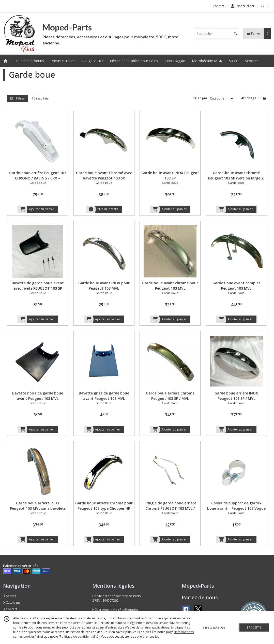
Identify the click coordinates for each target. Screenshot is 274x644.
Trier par (200, 98)
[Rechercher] (235, 34)
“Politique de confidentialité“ (79, 637)
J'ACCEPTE (254, 627)
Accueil (10, 596)
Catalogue (12, 602)
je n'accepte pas (214, 627)
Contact (218, 6)
